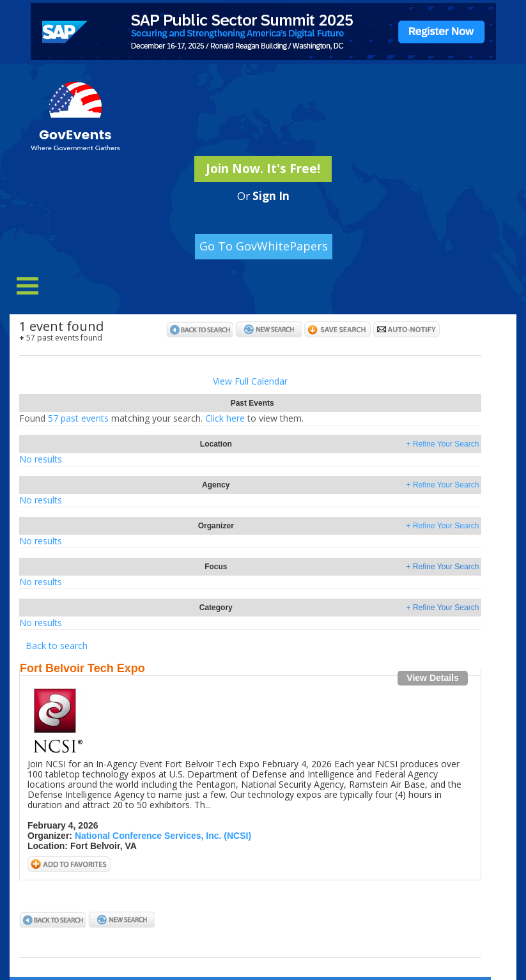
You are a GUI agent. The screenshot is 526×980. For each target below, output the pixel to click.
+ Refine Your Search (443, 444)
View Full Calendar (250, 381)
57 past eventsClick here (161, 418)
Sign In (271, 196)
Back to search (57, 646)
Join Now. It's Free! (263, 169)
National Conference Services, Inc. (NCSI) (163, 836)
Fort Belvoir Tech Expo (82, 668)
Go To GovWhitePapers (264, 246)
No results (41, 459)
